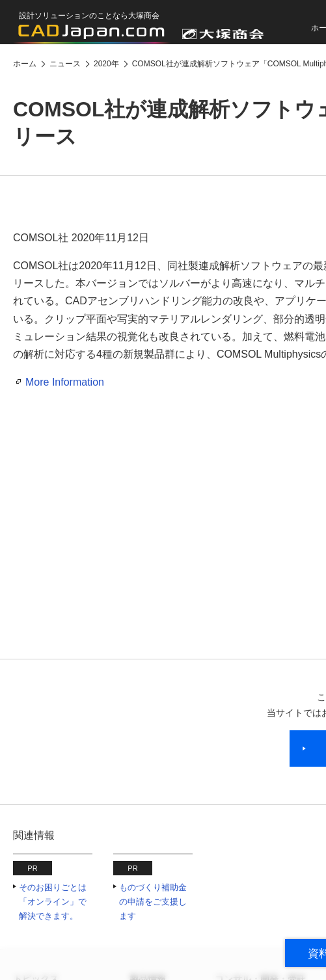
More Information (65, 382)
